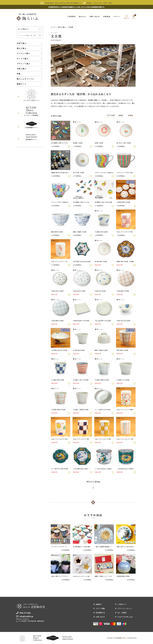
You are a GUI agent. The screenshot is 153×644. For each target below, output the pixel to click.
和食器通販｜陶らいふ (122, 638)
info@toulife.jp (26, 616)
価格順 (121, 115)
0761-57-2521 (98, 3)
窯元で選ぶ (62, 27)
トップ (53, 27)
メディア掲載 (100, 608)
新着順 (131, 115)
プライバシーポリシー (125, 608)
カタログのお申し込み (125, 617)
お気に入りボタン (69, 147)
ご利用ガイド (122, 604)
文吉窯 (71, 27)
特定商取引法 (100, 613)
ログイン (117, 16)
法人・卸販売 (122, 613)
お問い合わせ (95, 16)
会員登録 (107, 16)
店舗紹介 (99, 604)
